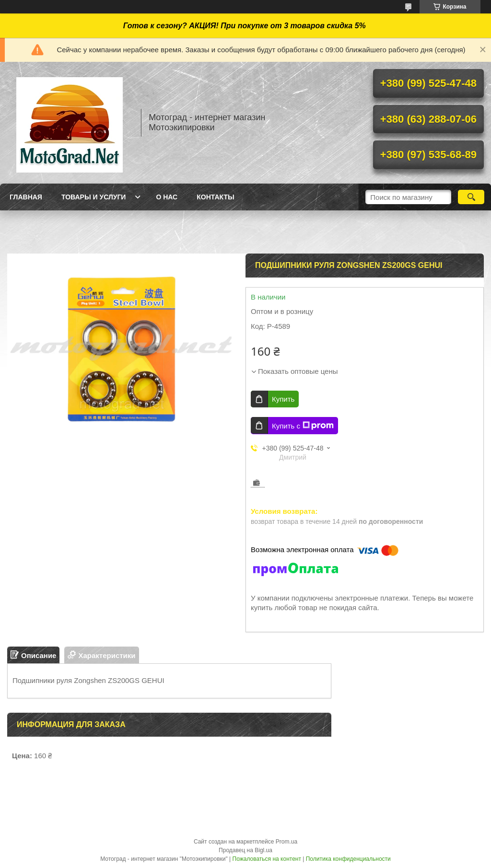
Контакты (215, 197)
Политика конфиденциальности (348, 859)
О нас (167, 197)
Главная (26, 197)
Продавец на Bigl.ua (245, 850)
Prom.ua (286, 842)
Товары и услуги (94, 197)
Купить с (303, 426)
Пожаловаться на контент (267, 859)
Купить (283, 399)
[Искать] (471, 197)
